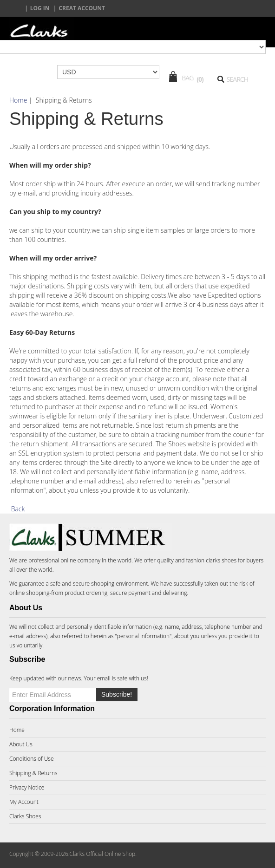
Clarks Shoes (25, 816)
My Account (24, 802)
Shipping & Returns (33, 773)
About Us (21, 744)
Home (18, 100)
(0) (200, 79)
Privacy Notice (27, 787)
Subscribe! (117, 694)
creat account (82, 8)
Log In (40, 8)
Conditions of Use (32, 759)
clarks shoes (221, 560)
